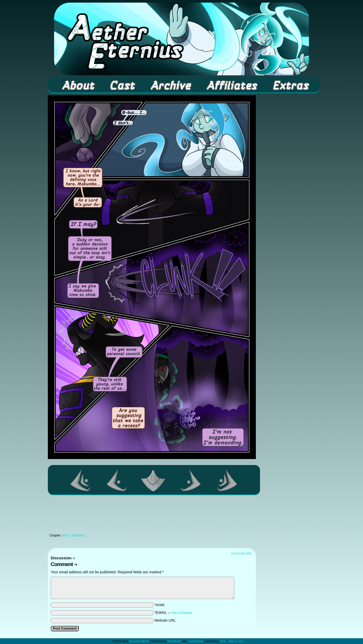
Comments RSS (241, 553)
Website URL (165, 620)
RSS (223, 641)
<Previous (117, 480)
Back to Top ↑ (237, 641)
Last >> (227, 480)
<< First (81, 480)
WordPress (174, 641)
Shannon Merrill (139, 641)
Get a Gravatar (182, 613)
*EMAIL (173, 613)
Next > (191, 480)
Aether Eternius (181, 39)
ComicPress (196, 641)
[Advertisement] (152, 516)
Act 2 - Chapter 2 (74, 535)
